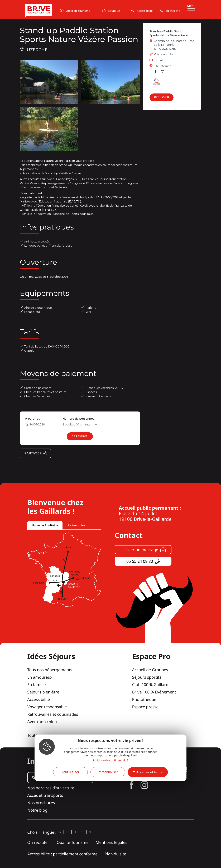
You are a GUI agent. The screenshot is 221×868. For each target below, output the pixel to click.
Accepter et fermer (150, 772)
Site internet (162, 66)
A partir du (33, 419)
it (75, 832)
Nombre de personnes (78, 419)
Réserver (162, 97)
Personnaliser (108, 772)
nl (90, 832)
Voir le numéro (164, 54)
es (68, 832)
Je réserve (80, 436)
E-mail (158, 60)
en (60, 832)
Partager (36, 453)
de (82, 832)
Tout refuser (70, 772)
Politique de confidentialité (111, 760)
